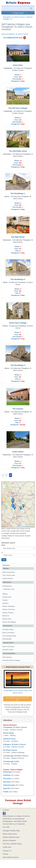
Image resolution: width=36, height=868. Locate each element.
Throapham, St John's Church (14, 17)
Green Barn (18, 65)
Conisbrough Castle (11, 761)
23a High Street (18, 237)
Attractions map (9, 589)
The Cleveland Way (9, 636)
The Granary (18, 409)
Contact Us (7, 851)
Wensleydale (7, 639)
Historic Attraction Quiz (11, 837)
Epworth (7, 788)
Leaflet (18, 527)
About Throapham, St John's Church (15, 34)
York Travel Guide (9, 575)
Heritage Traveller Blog (11, 831)
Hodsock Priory (9, 739)
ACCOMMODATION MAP (13, 38)
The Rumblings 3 (18, 279)
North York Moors (8, 633)
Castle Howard (8, 578)
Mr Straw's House (10, 750)
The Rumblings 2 (18, 365)
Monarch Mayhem (9, 840)
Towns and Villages (9, 622)
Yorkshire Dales (8, 630)
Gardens (5, 603)
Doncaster (7, 779)
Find (3, 545)
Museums (6, 616)
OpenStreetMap (25, 527)
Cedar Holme (18, 452)
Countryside (7, 626)
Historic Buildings (8, 606)
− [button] (4, 487)
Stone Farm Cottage (18, 323)
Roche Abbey (8, 733)
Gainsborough (9, 785)
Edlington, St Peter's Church (14, 744)
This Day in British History (12, 844)
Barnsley (7, 782)
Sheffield (7, 775)
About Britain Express (11, 857)
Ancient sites (7, 597)
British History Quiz (10, 834)
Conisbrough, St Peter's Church (16, 756)
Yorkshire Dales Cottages (11, 660)
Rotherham (8, 772)
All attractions (7, 586)
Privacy (5, 854)
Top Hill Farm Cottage (18, 108)
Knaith (6, 792)
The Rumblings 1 (18, 193)
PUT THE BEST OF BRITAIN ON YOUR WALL (18, 699)
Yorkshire (6, 565)
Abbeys (5, 594)
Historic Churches (9, 609)
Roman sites (7, 619)
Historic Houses (8, 613)
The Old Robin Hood (18, 151)
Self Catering (7, 657)
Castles (5, 600)
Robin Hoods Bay (9, 572)
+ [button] (4, 484)
